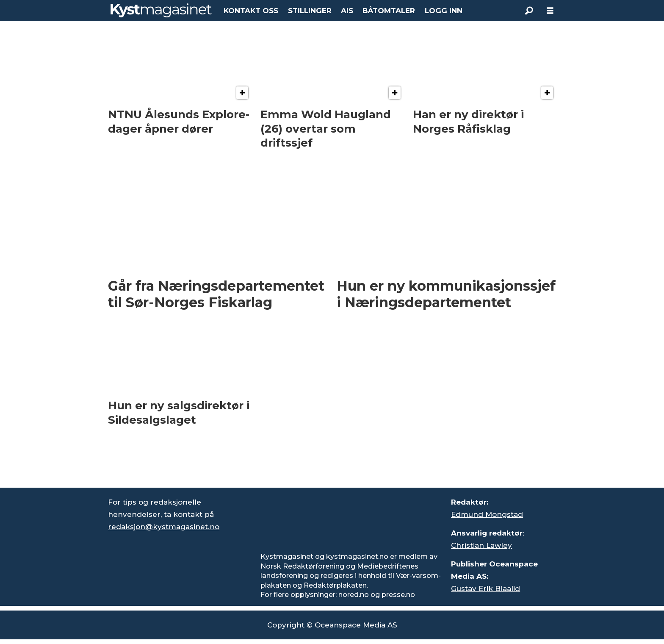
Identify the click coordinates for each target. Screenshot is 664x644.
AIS (347, 11)
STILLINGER (310, 11)
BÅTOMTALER (389, 11)
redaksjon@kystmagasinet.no (164, 527)
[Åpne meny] (550, 11)
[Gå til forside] (161, 10)
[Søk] (529, 11)
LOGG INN (444, 11)
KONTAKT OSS (251, 11)
